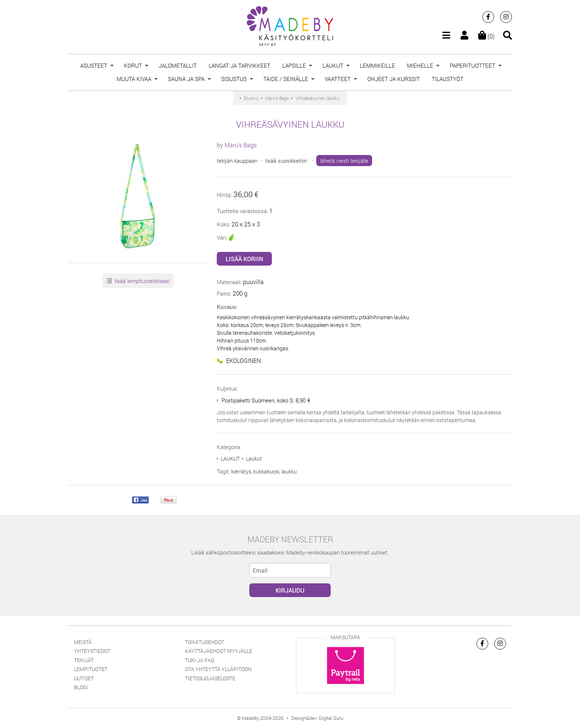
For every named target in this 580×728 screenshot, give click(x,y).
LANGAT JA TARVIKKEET (240, 65)
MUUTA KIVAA (134, 79)
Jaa (141, 500)
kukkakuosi (266, 471)
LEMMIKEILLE (377, 65)
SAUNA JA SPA (186, 79)
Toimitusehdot (205, 642)
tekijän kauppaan (237, 161)
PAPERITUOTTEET (473, 65)
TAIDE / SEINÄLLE (286, 79)
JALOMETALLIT (178, 65)
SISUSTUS (234, 79)
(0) (486, 36)
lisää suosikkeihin (286, 161)
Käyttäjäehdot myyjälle (219, 651)
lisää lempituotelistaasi (138, 281)
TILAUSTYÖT (448, 79)
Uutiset (84, 678)
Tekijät (84, 660)
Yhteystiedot (92, 651)
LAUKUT (333, 65)
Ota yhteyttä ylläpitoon (218, 669)
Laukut (254, 459)
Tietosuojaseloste (210, 678)
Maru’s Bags (241, 145)
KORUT (133, 65)
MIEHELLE (420, 65)
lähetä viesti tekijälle (344, 161)
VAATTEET (338, 79)
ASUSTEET (94, 65)
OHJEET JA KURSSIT (394, 79)
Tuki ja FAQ (200, 660)
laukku (289, 471)
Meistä (83, 642)
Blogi (81, 687)
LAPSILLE (294, 65)
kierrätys (241, 471)
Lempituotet (91, 669)
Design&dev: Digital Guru (317, 718)
